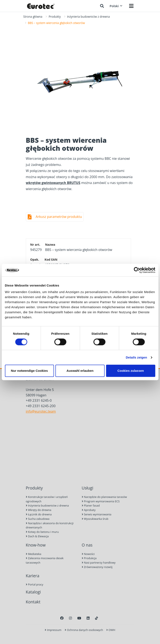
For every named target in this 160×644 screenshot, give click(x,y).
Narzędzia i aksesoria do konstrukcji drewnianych (50, 525)
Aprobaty (89, 510)
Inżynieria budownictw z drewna (89, 17)
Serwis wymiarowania (97, 514)
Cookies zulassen (131, 371)
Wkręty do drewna (39, 510)
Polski (116, 6)
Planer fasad (91, 505)
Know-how (36, 545)
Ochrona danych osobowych (84, 630)
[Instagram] (70, 618)
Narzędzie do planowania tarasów (104, 497)
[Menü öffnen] (131, 6)
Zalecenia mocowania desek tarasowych (45, 560)
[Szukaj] (102, 6)
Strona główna (33, 17)
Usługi (88, 488)
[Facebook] (62, 618)
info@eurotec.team (41, 411)
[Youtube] (79, 618)
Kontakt (33, 602)
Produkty (55, 17)
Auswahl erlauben (80, 371)
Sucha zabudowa (38, 519)
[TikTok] (97, 618)
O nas (87, 545)
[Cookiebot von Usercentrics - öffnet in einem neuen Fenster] (137, 270)
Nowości (88, 554)
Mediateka (34, 554)
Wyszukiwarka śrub (95, 519)
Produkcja (89, 558)
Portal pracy (35, 584)
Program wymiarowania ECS (101, 501)
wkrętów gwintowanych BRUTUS (53, 183)
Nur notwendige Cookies (29, 371)
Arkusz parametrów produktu (59, 217)
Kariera (33, 576)
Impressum (53, 630)
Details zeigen (136, 357)
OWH (111, 630)
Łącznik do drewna (39, 514)
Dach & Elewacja (37, 536)
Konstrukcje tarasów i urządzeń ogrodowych (47, 499)
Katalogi (33, 592)
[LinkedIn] (88, 618)
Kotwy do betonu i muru (42, 532)
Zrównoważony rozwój (97, 567)
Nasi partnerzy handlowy (99, 563)
